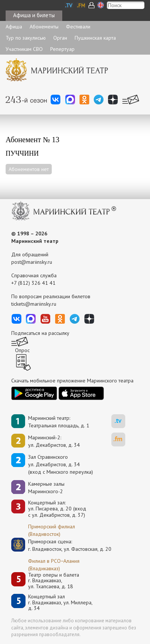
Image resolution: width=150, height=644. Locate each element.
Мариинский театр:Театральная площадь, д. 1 (59, 422)
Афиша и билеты (34, 15)
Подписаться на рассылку (40, 333)
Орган (60, 38)
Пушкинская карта (95, 38)
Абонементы (44, 27)
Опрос (22, 350)
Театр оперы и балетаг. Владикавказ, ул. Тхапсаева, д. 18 (54, 581)
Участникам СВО (24, 49)
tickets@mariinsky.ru (34, 304)
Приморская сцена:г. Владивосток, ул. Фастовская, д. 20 (62, 545)
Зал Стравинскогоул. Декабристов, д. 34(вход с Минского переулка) (61, 464)
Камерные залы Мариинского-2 (46, 488)
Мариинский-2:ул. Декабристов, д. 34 (54, 441)
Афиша (14, 27)
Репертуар (62, 49)
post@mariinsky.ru (32, 262)
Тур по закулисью (26, 38)
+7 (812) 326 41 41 (33, 283)
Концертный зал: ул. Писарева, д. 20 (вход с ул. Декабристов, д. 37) (57, 509)
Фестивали (78, 27)
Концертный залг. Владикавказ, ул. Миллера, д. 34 (60, 602)
